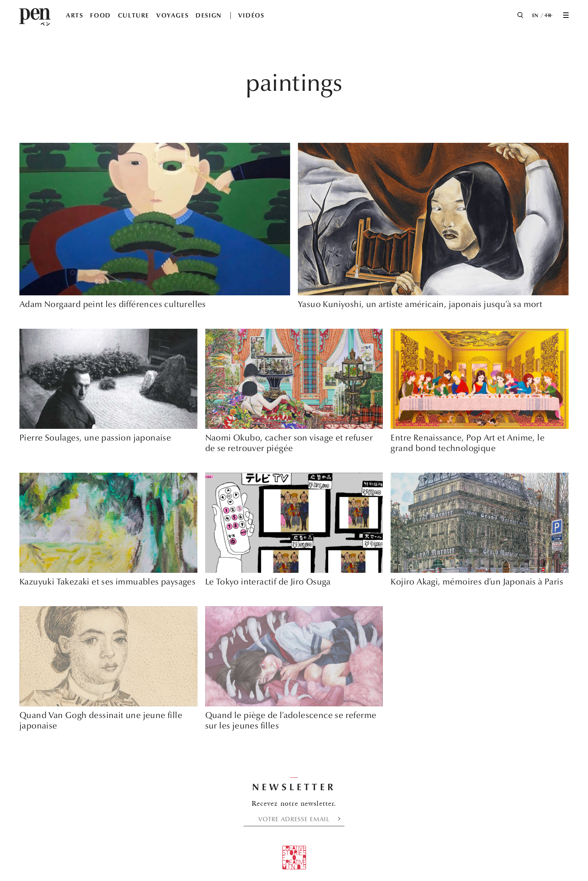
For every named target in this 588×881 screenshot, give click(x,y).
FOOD (100, 15)
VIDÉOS (251, 15)
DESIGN (209, 15)
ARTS (74, 15)
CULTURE (134, 15)
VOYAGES (172, 15)
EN (535, 16)
